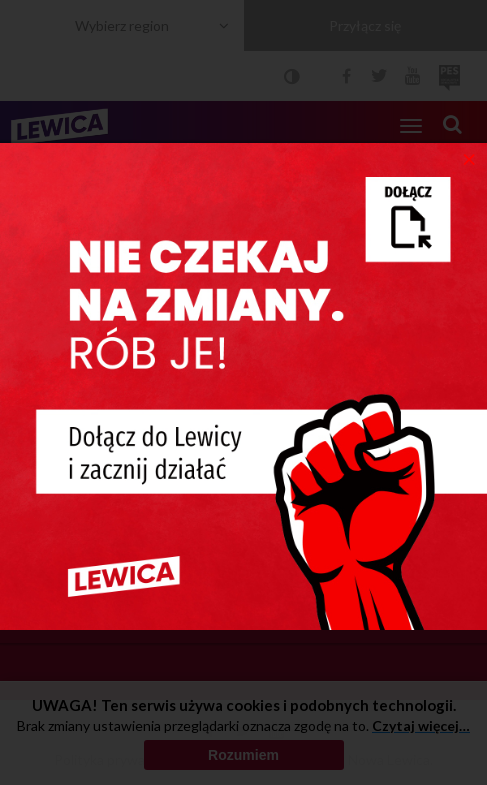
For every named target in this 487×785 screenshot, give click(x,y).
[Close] (469, 158)
